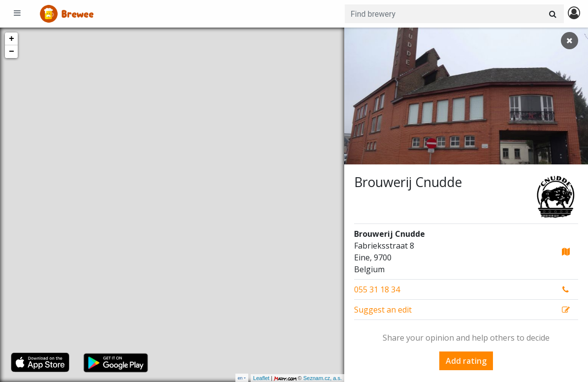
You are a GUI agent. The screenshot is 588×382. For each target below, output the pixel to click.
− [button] (12, 52)
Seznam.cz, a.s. (323, 378)
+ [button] (12, 39)
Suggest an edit (383, 310)
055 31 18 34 (377, 289)
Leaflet (261, 378)
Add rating (466, 361)
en (240, 378)
